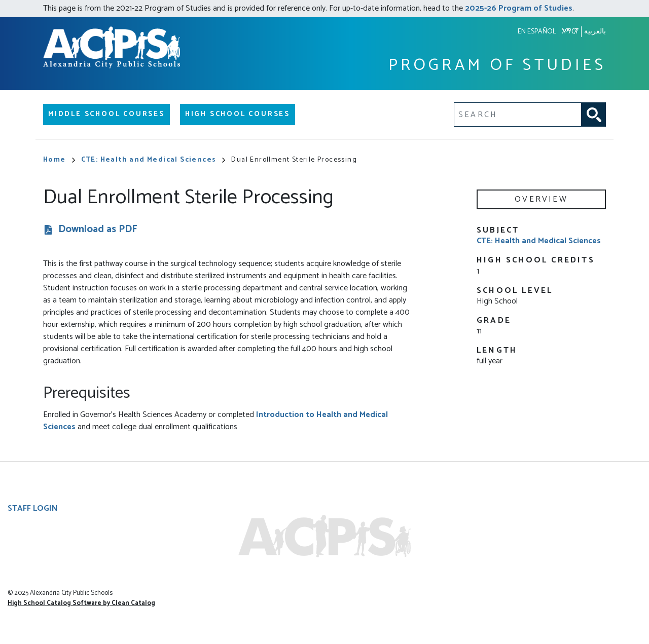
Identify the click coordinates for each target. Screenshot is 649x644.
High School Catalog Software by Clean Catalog (81, 603)
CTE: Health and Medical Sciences (153, 160)
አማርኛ (570, 32)
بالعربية (595, 32)
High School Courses (238, 114)
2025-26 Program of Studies (519, 8)
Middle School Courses (106, 114)
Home (59, 160)
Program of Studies (497, 66)
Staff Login (33, 508)
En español (537, 32)
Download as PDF (98, 230)
